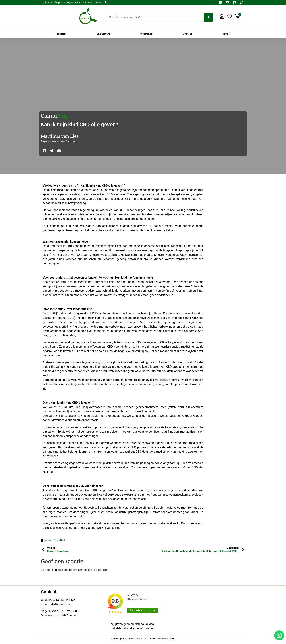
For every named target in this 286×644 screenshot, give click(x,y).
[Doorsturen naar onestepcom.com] (143, 322)
